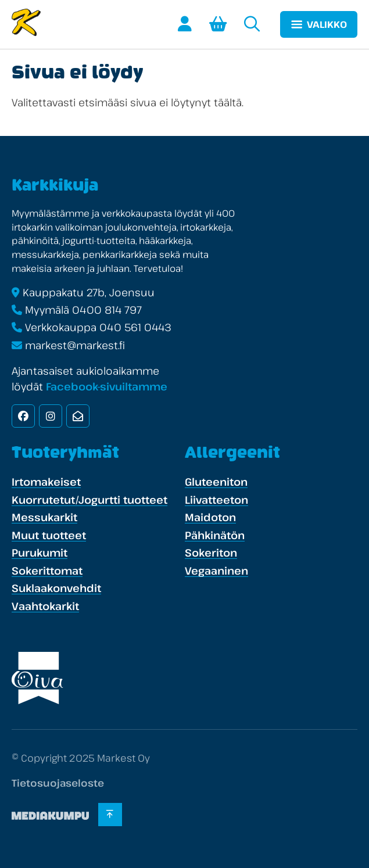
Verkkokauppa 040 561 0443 (98, 327)
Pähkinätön (215, 535)
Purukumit (40, 553)
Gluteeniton (216, 482)
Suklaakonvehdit (56, 588)
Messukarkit (44, 517)
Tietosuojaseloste (58, 783)
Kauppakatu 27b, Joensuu (89, 292)
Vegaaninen (216, 571)
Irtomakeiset (46, 482)
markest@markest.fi (75, 345)
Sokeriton (211, 553)
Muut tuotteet (49, 535)
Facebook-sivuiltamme (107, 386)
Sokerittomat (47, 571)
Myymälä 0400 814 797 (83, 310)
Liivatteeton (216, 500)
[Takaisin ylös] (110, 815)
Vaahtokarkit (45, 606)
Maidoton (210, 517)
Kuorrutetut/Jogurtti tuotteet (89, 500)
